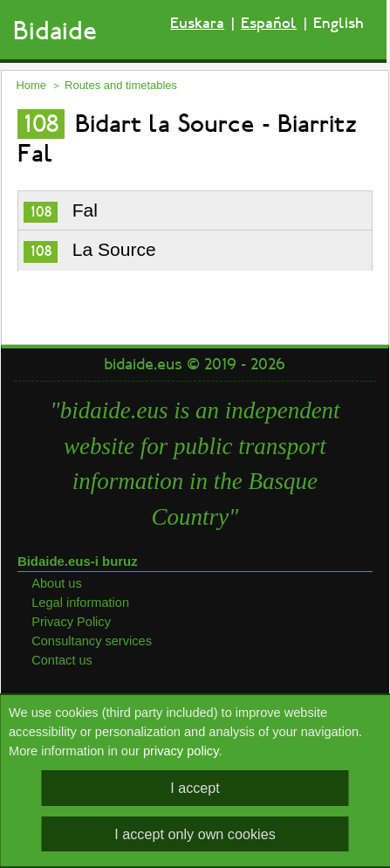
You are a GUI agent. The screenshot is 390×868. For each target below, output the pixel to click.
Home (31, 85)
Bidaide (55, 31)
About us (57, 583)
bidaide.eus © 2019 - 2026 (195, 364)
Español (269, 23)
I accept (195, 788)
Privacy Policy (71, 622)
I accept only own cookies (195, 834)
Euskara (197, 23)
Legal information (80, 603)
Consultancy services (92, 641)
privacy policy (181, 751)
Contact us (62, 660)
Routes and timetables (121, 85)
